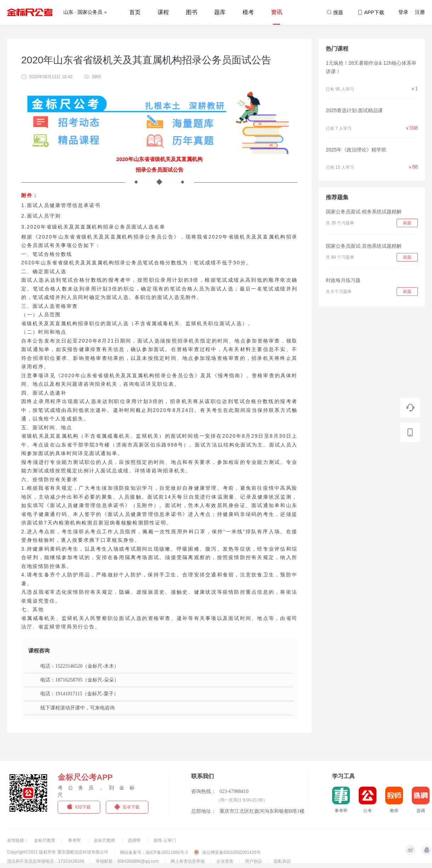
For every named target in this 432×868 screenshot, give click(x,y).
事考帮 (75, 840)
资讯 (277, 12)
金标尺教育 (45, 840)
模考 (248, 12)
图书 (192, 12)
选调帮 (135, 840)
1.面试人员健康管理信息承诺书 (61, 205)
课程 (163, 12)
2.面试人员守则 (41, 216)
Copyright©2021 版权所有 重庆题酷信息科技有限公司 (58, 852)
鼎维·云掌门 (164, 840)
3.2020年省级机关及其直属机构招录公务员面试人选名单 (93, 227)
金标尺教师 (105, 840)
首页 (135, 12)
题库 (220, 12)
